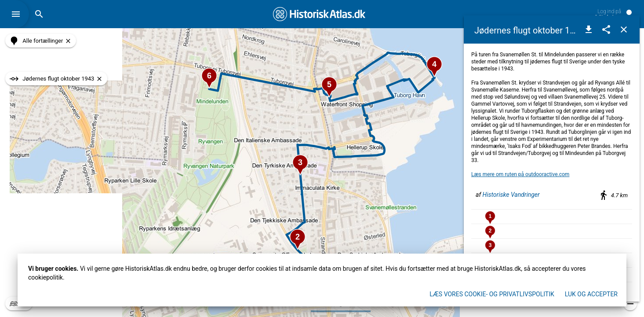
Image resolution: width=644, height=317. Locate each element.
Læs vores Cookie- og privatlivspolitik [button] (492, 294)
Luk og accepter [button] (591, 294)
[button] (18, 14)
